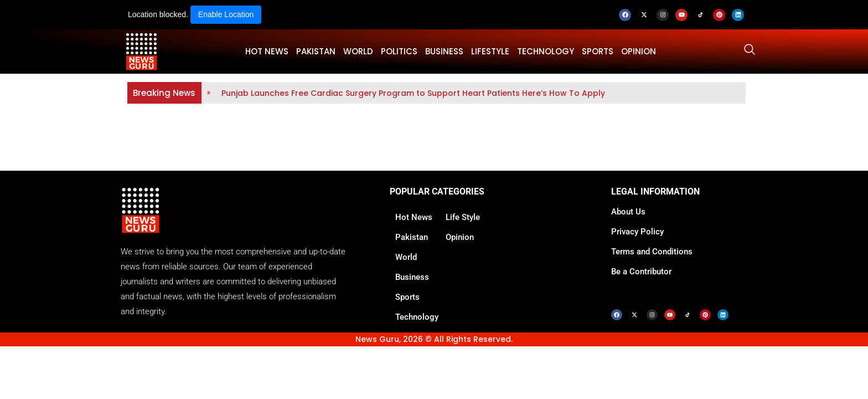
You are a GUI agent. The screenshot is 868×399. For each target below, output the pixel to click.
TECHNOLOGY (546, 51)
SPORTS (598, 51)
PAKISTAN (316, 51)
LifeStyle (490, 51)
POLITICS (399, 51)
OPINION (639, 51)
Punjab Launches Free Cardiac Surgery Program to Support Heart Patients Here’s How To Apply (413, 93)
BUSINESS (444, 51)
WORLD (358, 51)
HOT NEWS (267, 51)
